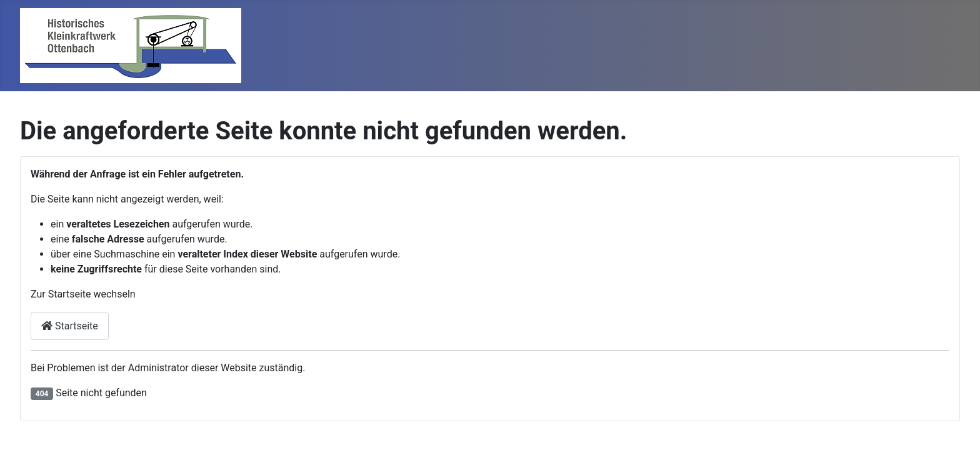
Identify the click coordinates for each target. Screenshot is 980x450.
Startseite (70, 326)
